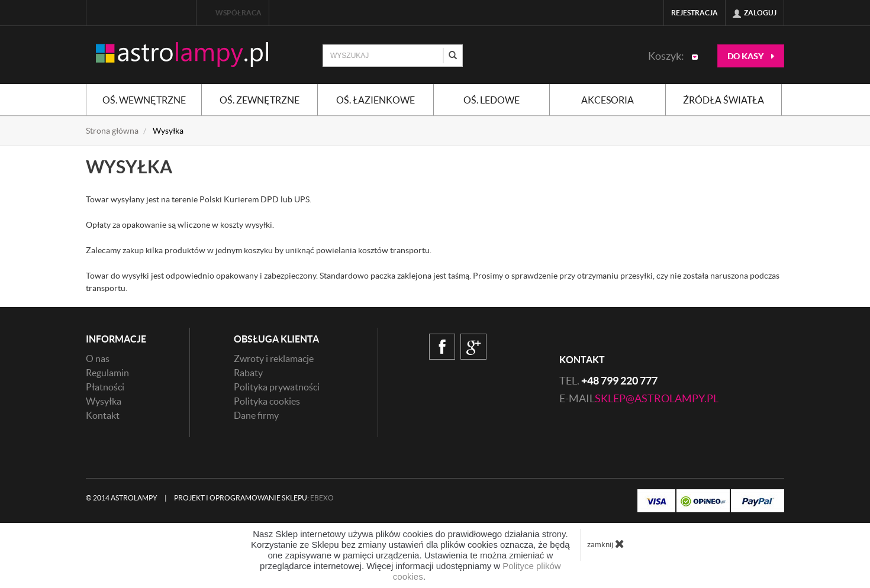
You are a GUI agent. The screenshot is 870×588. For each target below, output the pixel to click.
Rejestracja (695, 13)
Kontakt (103, 415)
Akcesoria (608, 100)
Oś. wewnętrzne (144, 100)
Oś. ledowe (492, 100)
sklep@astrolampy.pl (657, 398)
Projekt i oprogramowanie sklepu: (254, 498)
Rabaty (248, 373)
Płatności (105, 387)
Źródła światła (724, 100)
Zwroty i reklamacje (274, 358)
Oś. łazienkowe (376, 100)
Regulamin (107, 373)
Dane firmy (256, 415)
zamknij (606, 544)
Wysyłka (104, 401)
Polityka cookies (267, 401)
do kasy (751, 56)
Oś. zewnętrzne (260, 100)
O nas (98, 358)
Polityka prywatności (277, 387)
